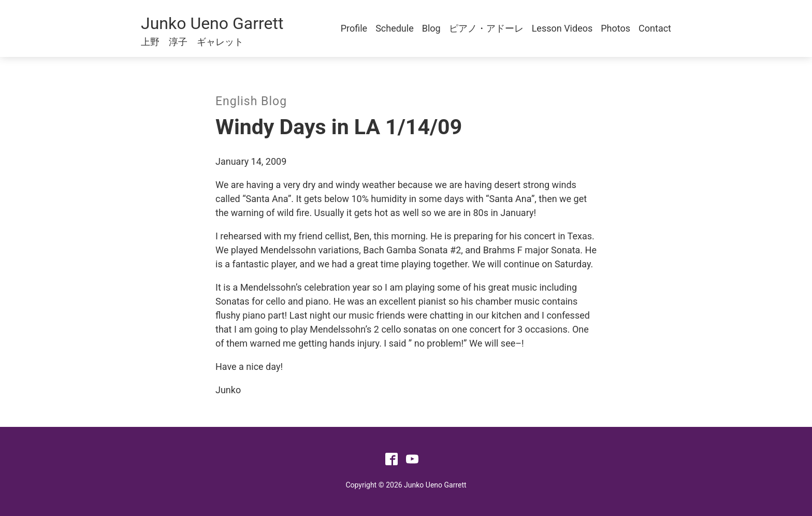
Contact (655, 28)
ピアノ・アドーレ (486, 28)
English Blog (251, 101)
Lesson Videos (562, 28)
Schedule (395, 28)
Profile (354, 28)
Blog (431, 28)
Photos (615, 28)
